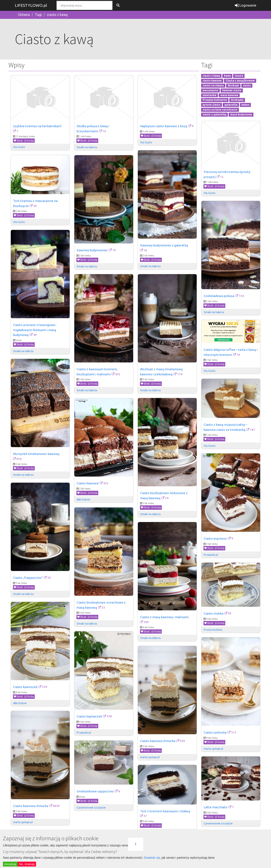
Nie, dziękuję (27, 864)
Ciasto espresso (215, 538)
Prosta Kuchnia (213, 630)
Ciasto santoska (215, 732)
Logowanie (245, 5)
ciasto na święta (213, 85)
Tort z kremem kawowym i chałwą (165, 811)
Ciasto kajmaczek (89, 716)
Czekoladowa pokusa (219, 296)
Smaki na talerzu (87, 147)
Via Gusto (19, 147)
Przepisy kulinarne (215, 100)
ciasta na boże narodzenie (220, 110)
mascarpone (210, 90)
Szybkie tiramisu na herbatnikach (37, 126)
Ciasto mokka (214, 613)
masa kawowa (229, 95)
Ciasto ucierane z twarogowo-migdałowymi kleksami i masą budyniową (35, 330)
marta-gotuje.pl (213, 749)
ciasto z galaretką (214, 114)
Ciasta (239, 76)
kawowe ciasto (232, 90)
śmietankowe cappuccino (95, 791)
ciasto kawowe (212, 81)
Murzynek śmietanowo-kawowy (36, 454)
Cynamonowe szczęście (91, 807)
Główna (24, 15)
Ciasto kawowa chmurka (158, 741)
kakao (245, 105)
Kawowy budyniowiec (92, 250)
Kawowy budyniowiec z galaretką (164, 245)
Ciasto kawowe (88, 483)
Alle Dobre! (83, 499)
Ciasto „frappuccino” (28, 578)
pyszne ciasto (212, 105)
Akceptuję (10, 864)
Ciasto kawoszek (25, 687)
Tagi (38, 15)
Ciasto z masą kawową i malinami (164, 617)
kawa (227, 76)
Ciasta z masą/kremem (240, 81)
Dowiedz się (152, 858)
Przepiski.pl (211, 555)
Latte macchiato (216, 807)
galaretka (231, 105)
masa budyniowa (241, 114)
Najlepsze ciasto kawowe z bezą (164, 126)
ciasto (247, 85)
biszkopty (237, 100)
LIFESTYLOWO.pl (31, 5)
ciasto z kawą (57, 15)
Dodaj (29, 141)
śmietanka (209, 95)
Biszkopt (233, 85)
